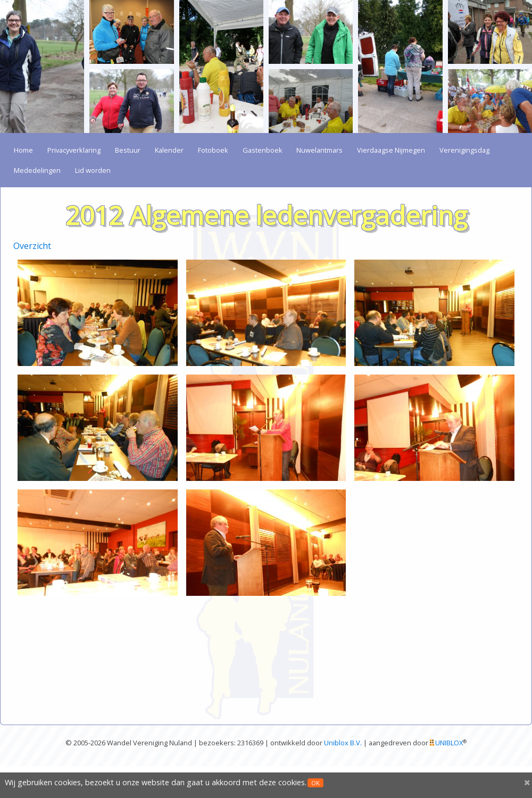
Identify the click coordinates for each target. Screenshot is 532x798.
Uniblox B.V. (343, 743)
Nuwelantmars (319, 150)
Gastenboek (263, 150)
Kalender (169, 150)
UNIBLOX (449, 743)
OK (315, 783)
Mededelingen (37, 170)
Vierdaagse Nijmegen (391, 150)
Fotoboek (213, 150)
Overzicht (32, 246)
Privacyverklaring (74, 150)
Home (23, 150)
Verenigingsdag (464, 150)
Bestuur (128, 150)
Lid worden (93, 170)
